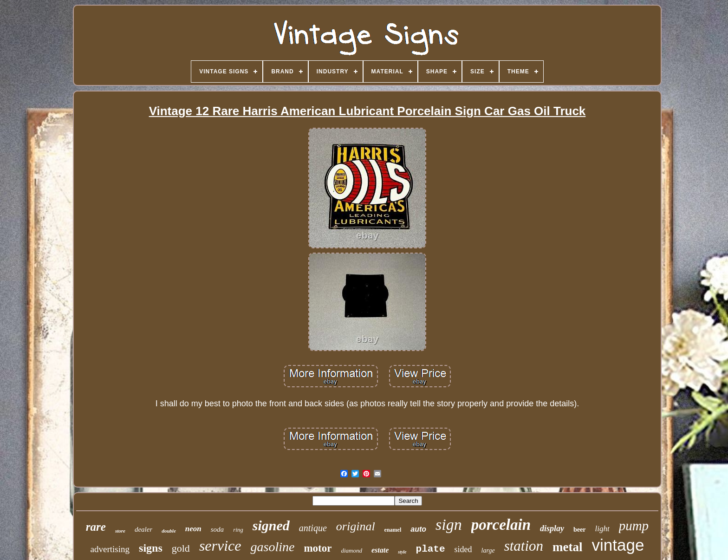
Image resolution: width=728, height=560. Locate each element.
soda (217, 529)
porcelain (501, 525)
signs (151, 548)
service (220, 546)
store (120, 531)
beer (579, 530)
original (356, 526)
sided (463, 549)
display (552, 528)
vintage (618, 545)
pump (634, 526)
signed (271, 525)
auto (418, 529)
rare (96, 527)
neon (193, 529)
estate (380, 550)
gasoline (272, 547)
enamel (393, 530)
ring (238, 530)
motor (318, 548)
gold (181, 548)
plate (431, 549)
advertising (110, 549)
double (169, 531)
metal (567, 547)
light (602, 529)
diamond (351, 550)
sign (449, 524)
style (402, 552)
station (524, 546)
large (488, 550)
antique (313, 528)
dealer (143, 529)
